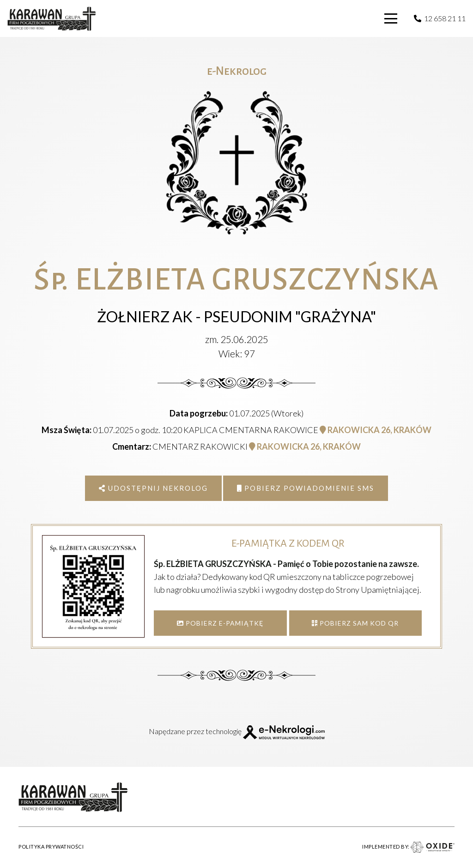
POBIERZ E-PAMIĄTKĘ (220, 623)
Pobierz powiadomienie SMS (306, 488)
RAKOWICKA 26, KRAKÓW (376, 430)
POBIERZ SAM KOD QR (355, 623)
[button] (391, 18)
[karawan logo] (52, 19)
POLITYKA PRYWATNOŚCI (51, 847)
